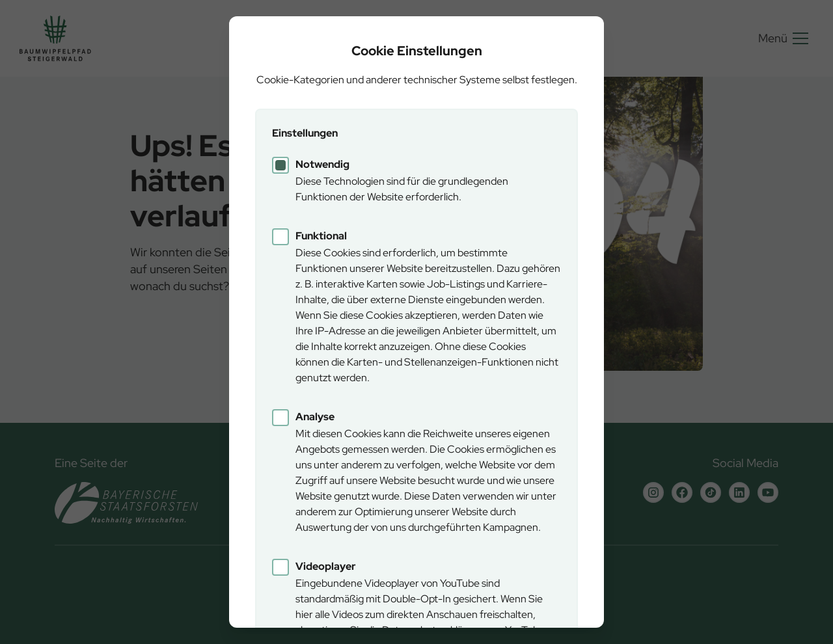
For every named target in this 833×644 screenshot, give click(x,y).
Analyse (315, 417)
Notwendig (322, 164)
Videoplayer (326, 566)
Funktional (321, 236)
